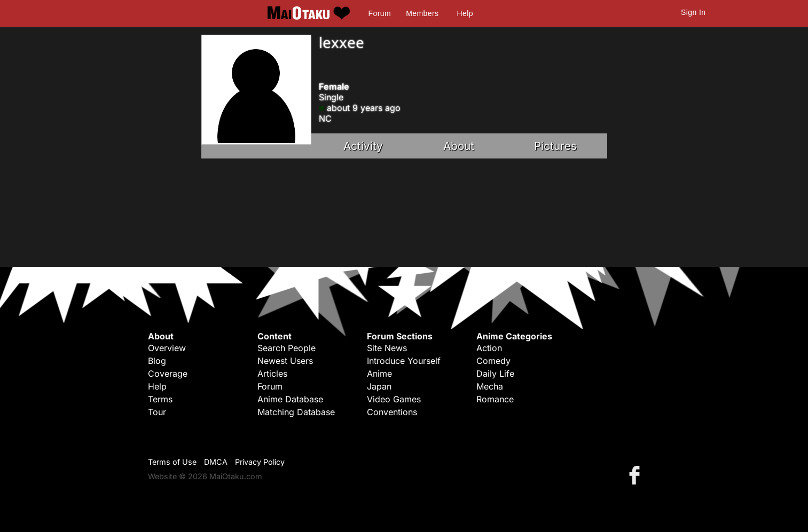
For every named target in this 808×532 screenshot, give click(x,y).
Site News (387, 348)
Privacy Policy (260, 462)
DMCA (216, 462)
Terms (160, 399)
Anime (379, 374)
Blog (157, 361)
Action (489, 348)
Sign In (693, 12)
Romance (495, 399)
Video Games (394, 399)
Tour (157, 412)
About (459, 146)
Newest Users (285, 361)
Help (465, 13)
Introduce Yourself (404, 361)
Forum (380, 13)
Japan (379, 386)
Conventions (392, 412)
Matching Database (296, 412)
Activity (363, 146)
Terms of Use (172, 462)
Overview (167, 348)
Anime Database (290, 399)
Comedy (493, 361)
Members (422, 13)
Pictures (555, 146)
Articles (272, 374)
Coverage (168, 374)
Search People (287, 348)
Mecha (490, 386)
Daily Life (495, 374)
